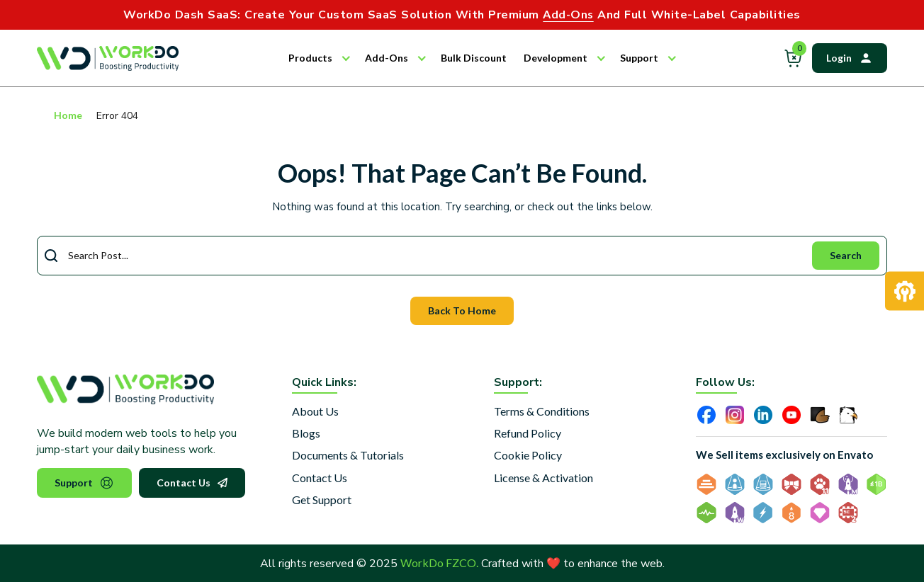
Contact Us (192, 483)
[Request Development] (905, 291)
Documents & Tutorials (348, 455)
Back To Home (462, 310)
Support (639, 58)
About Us (315, 411)
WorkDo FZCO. (439, 563)
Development (556, 58)
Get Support (322, 500)
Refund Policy (528, 433)
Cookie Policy (528, 455)
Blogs (306, 433)
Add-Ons (387, 58)
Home (68, 115)
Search (846, 255)
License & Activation (543, 478)
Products (310, 58)
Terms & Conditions (542, 411)
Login (850, 58)
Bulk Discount (474, 58)
